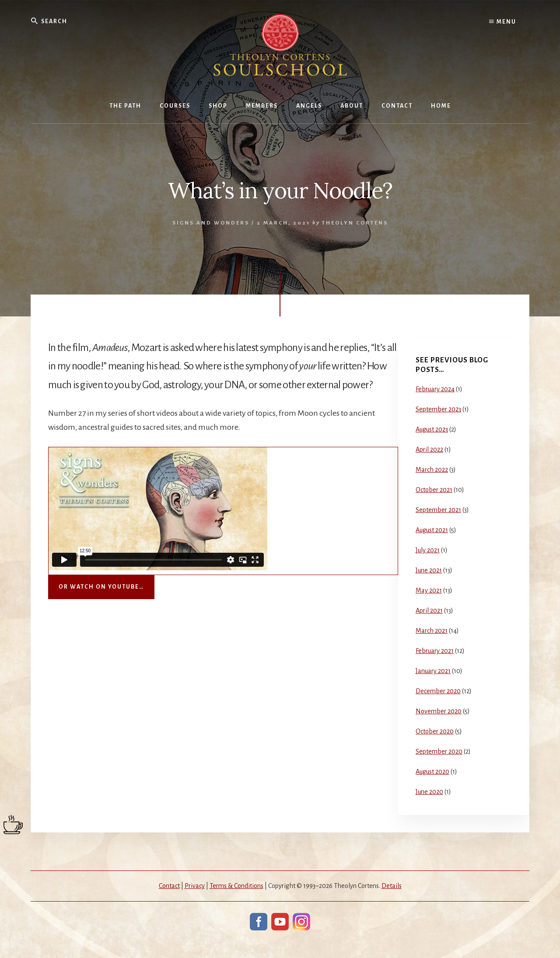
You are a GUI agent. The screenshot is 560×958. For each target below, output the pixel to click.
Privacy (195, 886)
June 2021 (429, 570)
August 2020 (432, 772)
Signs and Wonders (211, 223)
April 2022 (429, 449)
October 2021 (434, 490)
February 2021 (435, 651)
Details (392, 886)
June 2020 (429, 792)
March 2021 (432, 631)
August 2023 (432, 429)
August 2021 (432, 530)
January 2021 (433, 671)
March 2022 (432, 470)
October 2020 (435, 731)
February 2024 (435, 389)
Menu (503, 22)
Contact (169, 886)
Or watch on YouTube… (101, 587)
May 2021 (429, 590)
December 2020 (438, 691)
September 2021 (438, 510)
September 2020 (439, 751)
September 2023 (438, 409)
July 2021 (428, 550)
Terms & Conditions (236, 886)
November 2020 (439, 711)
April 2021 (429, 611)
